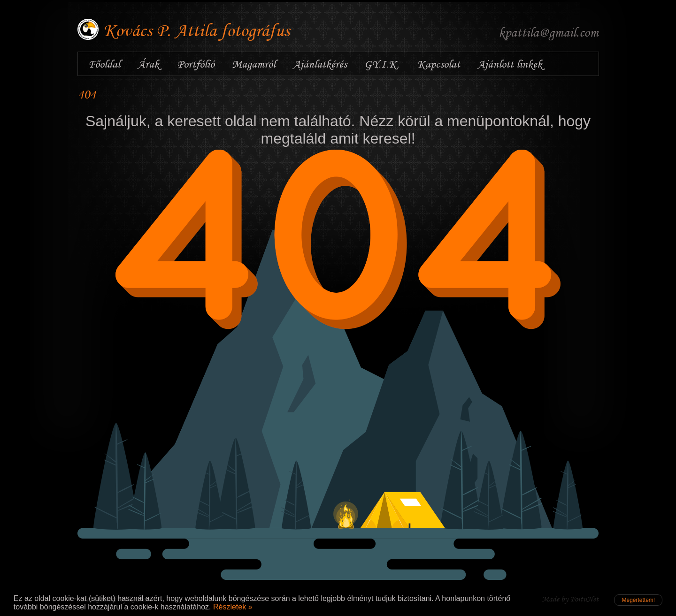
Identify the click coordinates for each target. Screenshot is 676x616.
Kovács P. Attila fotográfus (196, 30)
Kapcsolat (439, 64)
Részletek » (233, 607)
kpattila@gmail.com (549, 32)
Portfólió (196, 64)
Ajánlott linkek (510, 64)
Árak (148, 64)
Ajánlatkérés (320, 64)
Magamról (254, 64)
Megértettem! (638, 600)
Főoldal (104, 64)
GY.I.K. (382, 64)
